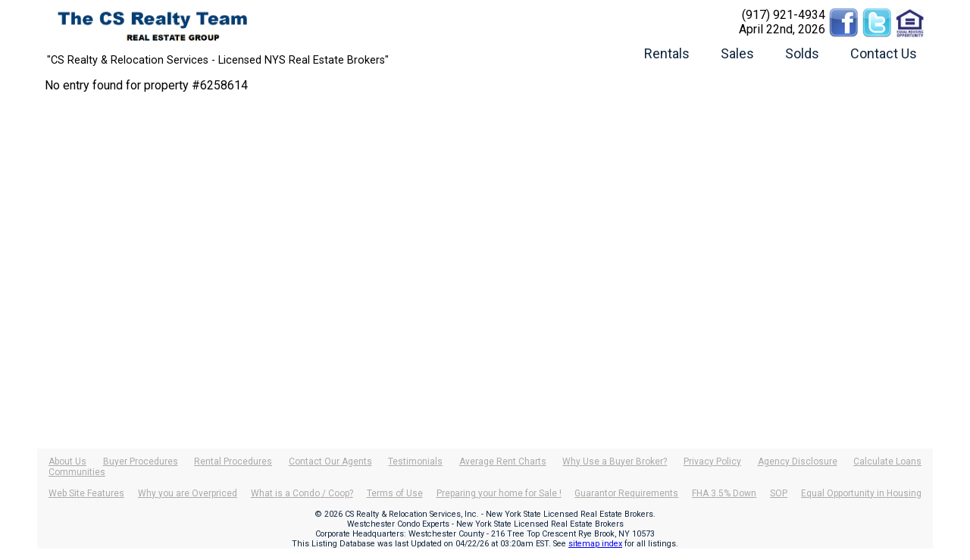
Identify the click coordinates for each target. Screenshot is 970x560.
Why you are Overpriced (188, 493)
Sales (737, 53)
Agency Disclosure (798, 461)
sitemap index (595, 544)
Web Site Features (86, 493)
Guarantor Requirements (626, 493)
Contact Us (884, 53)
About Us (67, 461)
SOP (779, 493)
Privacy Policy (712, 461)
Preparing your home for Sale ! (499, 493)
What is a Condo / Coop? (302, 493)
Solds (802, 53)
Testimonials (415, 461)
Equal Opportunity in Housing (861, 493)
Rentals (667, 53)
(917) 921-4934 (784, 15)
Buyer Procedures (141, 461)
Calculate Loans (887, 461)
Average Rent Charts (503, 461)
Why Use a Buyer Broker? (615, 461)
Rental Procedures (233, 461)
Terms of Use (395, 493)
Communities (77, 472)
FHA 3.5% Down (724, 493)
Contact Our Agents (330, 461)
